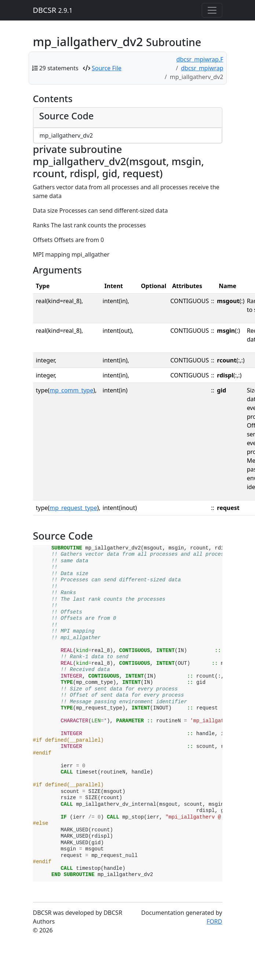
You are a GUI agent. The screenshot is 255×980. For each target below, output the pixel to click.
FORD (214, 921)
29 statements (59, 68)
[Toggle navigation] (212, 10)
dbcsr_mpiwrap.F (200, 59)
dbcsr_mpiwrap (202, 68)
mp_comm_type (71, 390)
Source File (107, 68)
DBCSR (53, 10)
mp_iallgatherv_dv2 (66, 135)
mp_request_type (73, 508)
